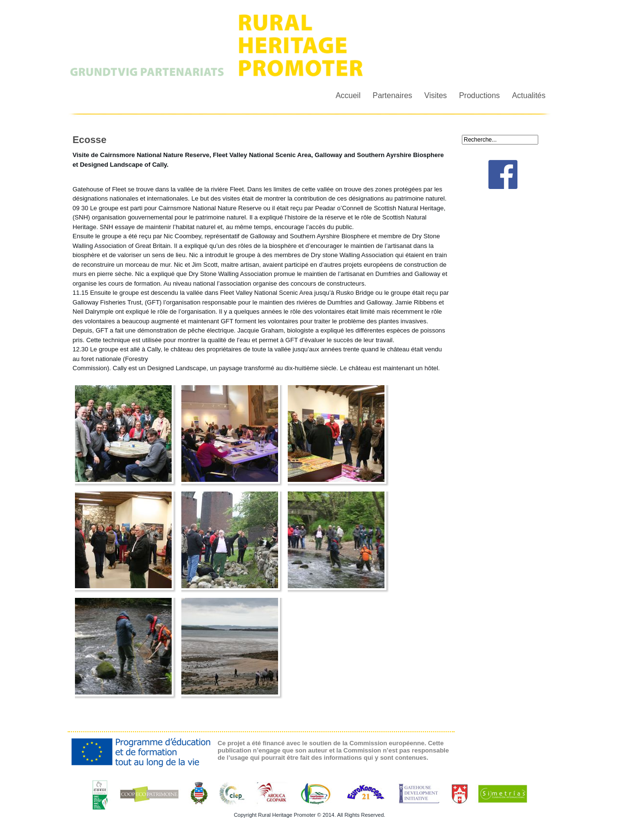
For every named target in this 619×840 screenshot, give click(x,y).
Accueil (348, 95)
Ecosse (89, 140)
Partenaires (392, 95)
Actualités (529, 95)
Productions (479, 95)
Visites (435, 95)
